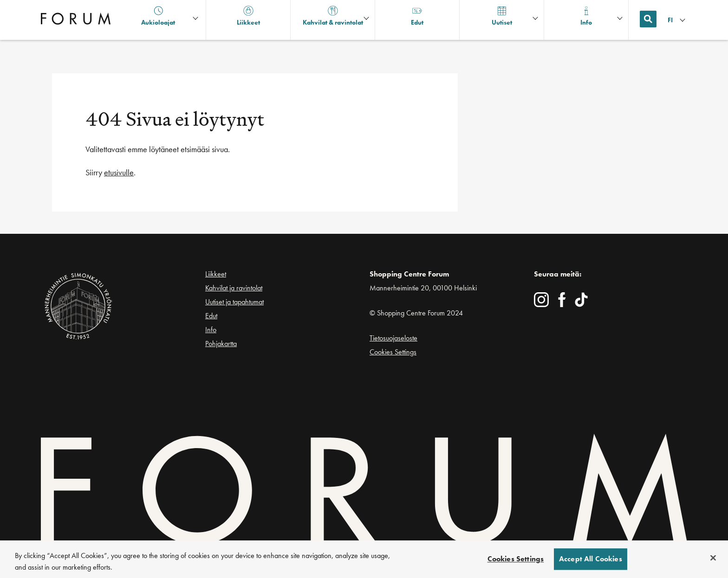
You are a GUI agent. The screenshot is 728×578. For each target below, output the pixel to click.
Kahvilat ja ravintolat (234, 288)
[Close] (713, 558)
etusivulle (119, 172)
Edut (211, 316)
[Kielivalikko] (677, 20)
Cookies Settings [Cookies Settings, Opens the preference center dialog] (516, 559)
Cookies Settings (393, 352)
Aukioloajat (158, 16)
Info (211, 330)
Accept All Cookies (591, 559)
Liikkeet (216, 274)
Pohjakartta (221, 344)
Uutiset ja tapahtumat (234, 302)
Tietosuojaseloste (393, 338)
